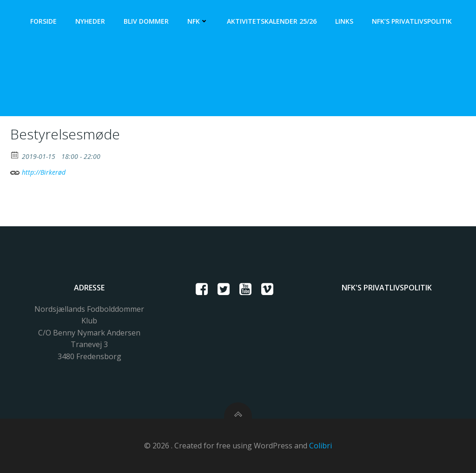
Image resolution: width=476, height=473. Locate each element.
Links (344, 21)
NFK (198, 21)
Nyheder (90, 21)
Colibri (321, 446)
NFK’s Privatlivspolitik (412, 21)
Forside (43, 21)
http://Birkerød (38, 171)
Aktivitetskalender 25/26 (272, 21)
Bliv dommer (146, 21)
